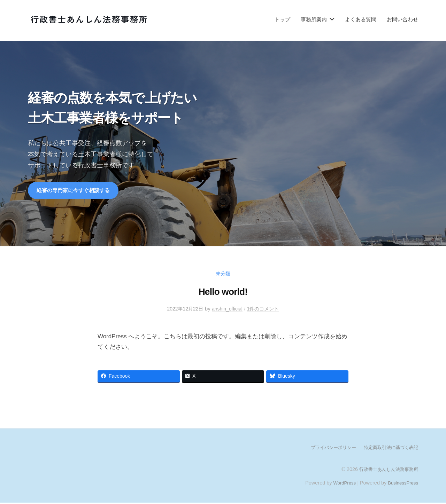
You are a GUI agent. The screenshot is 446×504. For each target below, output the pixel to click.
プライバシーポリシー (328, 449)
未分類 (223, 274)
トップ (282, 19)
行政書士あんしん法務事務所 (386, 470)
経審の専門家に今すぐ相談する (76, 191)
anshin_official (228, 310)
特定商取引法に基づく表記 (389, 449)
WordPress (340, 484)
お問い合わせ (402, 19)
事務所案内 (314, 19)
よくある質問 (361, 19)
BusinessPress (402, 484)
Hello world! (223, 292)
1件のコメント (266, 310)
